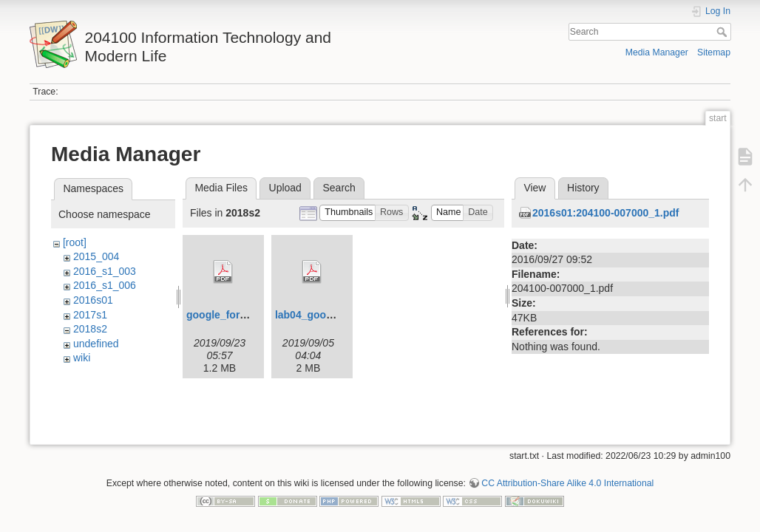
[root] (75, 242)
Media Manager (657, 52)
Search (723, 32)
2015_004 (96, 256)
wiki (82, 358)
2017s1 (90, 315)
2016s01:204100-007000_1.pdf (606, 213)
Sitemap (714, 52)
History (583, 188)
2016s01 (93, 300)
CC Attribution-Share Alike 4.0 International (567, 483)
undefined (96, 344)
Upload (285, 188)
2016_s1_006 (105, 285)
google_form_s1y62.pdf (244, 315)
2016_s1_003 (105, 271)
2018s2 (90, 329)
